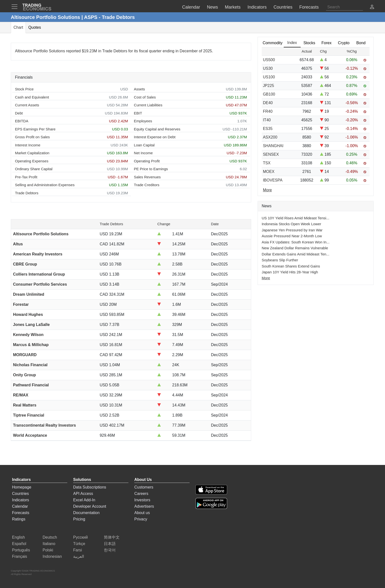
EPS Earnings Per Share (35, 129)
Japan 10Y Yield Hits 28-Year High (290, 272)
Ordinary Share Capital (34, 169)
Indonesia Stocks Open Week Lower (291, 224)
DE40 (268, 103)
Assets (139, 89)
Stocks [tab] (309, 43)
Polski (48, 550)
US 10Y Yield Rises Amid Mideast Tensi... (296, 218)
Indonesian (52, 556)
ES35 (268, 129)
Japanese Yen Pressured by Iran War (292, 230)
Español (19, 544)
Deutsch (50, 537)
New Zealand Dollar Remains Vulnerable (295, 248)
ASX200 (270, 137)
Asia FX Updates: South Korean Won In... (296, 242)
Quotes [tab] (35, 27)
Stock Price (24, 89)
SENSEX (271, 154)
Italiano (49, 544)
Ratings (19, 519)
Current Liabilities (148, 105)
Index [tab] (292, 43)
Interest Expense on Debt (155, 137)
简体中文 (112, 537)
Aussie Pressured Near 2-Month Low (292, 236)
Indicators (21, 500)
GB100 (269, 94)
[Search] (344, 7)
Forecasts (21, 513)
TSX (267, 163)
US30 (268, 68)
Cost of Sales (145, 97)
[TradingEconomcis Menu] (16, 7)
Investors (142, 500)
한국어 (110, 550)
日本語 (110, 544)
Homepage (22, 487)
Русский (80, 537)
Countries (20, 494)
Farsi (78, 550)
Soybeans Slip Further (280, 260)
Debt (19, 113)
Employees (143, 121)
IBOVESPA (273, 180)
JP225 (268, 86)
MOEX (269, 172)
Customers (144, 487)
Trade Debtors (27, 193)
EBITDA (22, 121)
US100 (269, 77)
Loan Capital (144, 145)
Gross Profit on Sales (32, 137)
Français (20, 556)
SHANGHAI (273, 146)
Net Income (143, 153)
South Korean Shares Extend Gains (291, 266)
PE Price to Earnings (151, 169)
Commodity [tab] (273, 43)
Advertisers (144, 506)
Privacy (141, 519)
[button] (372, 7)
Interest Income (28, 145)
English (18, 537)
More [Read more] (267, 190)
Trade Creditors (147, 185)
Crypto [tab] (344, 43)
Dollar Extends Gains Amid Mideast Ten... (296, 254)
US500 (269, 60)
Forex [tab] (326, 43)
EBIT (138, 113)
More (266, 278)
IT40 (267, 120)
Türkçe (79, 544)
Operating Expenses (32, 161)
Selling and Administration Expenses (45, 185)
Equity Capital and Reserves (157, 129)
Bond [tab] (361, 43)
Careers (141, 494)
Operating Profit (147, 161)
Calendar (20, 506)
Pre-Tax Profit (26, 177)
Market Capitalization (32, 153)
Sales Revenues (147, 177)
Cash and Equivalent (32, 97)
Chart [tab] (18, 27)
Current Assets (27, 105)
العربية (79, 556)
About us (142, 513)
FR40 (268, 111)
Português (21, 550)
